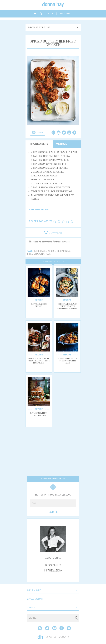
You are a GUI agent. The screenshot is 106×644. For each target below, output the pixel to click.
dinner (50, 251)
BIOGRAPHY (53, 565)
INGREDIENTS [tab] (39, 144)
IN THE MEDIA (53, 571)
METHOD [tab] (62, 144)
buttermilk (39, 251)
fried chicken (35, 254)
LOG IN (49, 14)
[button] (53, 590)
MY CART (65, 14)
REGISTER (53, 512)
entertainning (62, 251)
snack (47, 254)
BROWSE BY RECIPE (39, 27)
